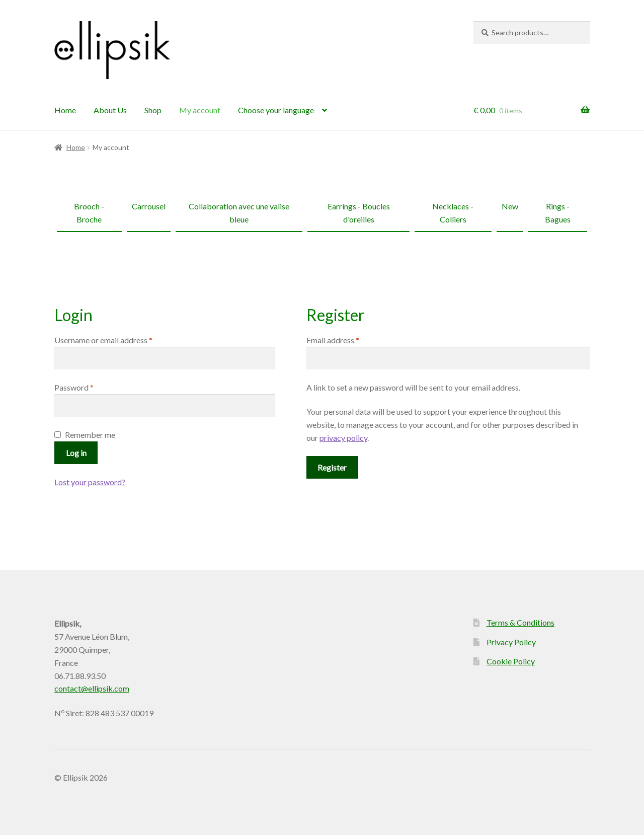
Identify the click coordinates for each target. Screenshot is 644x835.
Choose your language (276, 110)
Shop (153, 110)
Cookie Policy (511, 661)
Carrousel (149, 206)
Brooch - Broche (89, 213)
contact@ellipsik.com (92, 688)
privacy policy (343, 438)
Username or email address (119, 339)
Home (65, 110)
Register (332, 467)
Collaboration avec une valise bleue (239, 213)
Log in (76, 453)
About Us (110, 110)
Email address (348, 339)
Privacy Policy (511, 642)
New (510, 206)
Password (89, 387)
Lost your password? (90, 482)
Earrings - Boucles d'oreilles (359, 213)
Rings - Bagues (558, 213)
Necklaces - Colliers (453, 213)
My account (200, 110)
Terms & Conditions (520, 622)
